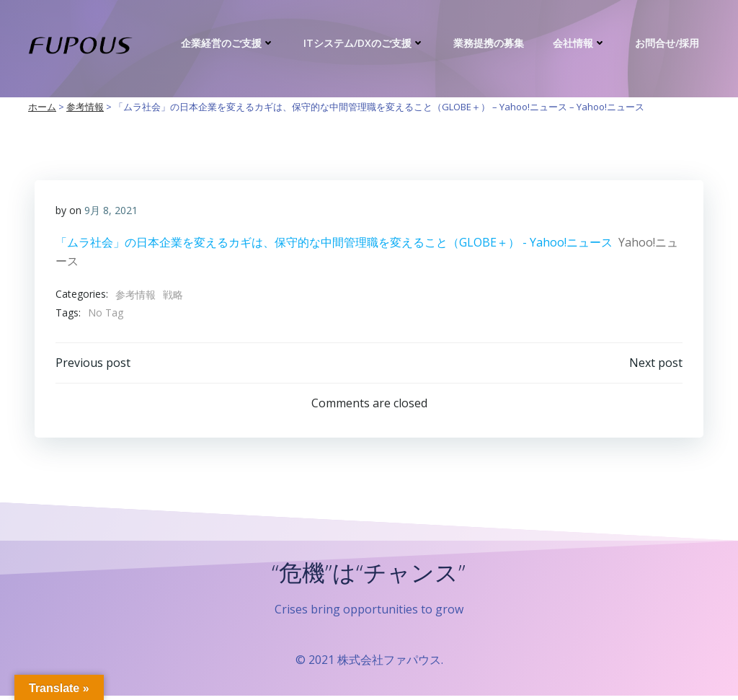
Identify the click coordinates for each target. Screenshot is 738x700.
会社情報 (581, 43)
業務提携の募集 (490, 43)
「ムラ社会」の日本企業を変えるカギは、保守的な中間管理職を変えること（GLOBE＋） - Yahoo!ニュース (334, 243)
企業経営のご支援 (229, 43)
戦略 (173, 295)
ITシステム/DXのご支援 (365, 43)
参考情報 (135, 295)
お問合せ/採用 (668, 43)
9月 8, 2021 (111, 211)
